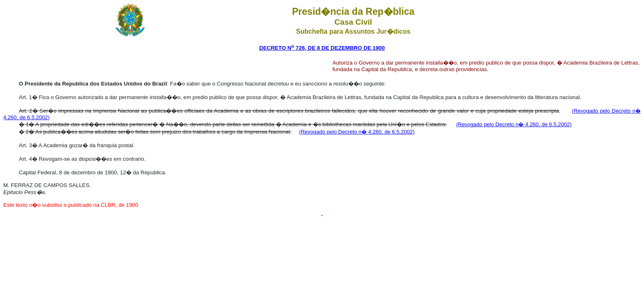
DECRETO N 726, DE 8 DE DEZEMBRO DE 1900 (322, 48)
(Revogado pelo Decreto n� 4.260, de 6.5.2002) (514, 124)
